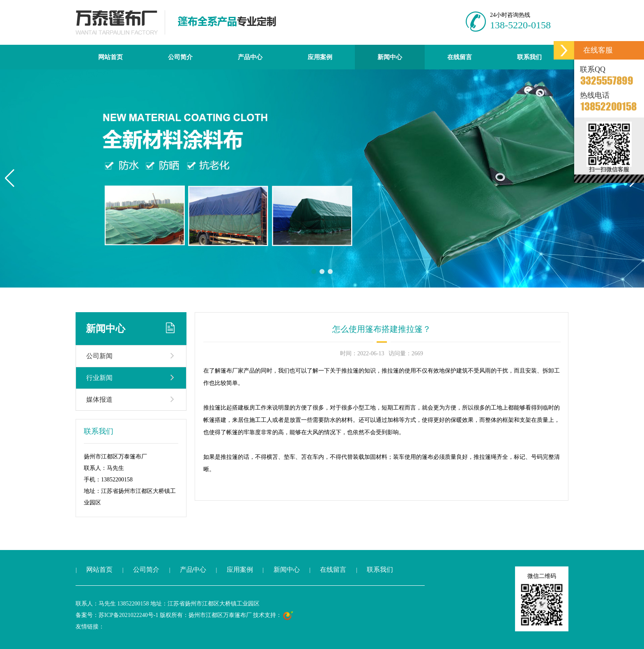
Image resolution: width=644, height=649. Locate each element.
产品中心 (250, 57)
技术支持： (273, 615)
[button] (10, 178)
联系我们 (529, 57)
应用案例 (320, 57)
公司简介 (180, 57)
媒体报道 (99, 399)
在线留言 (460, 57)
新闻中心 (390, 57)
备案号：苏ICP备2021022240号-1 (117, 615)
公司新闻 (99, 356)
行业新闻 (99, 378)
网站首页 (110, 57)
